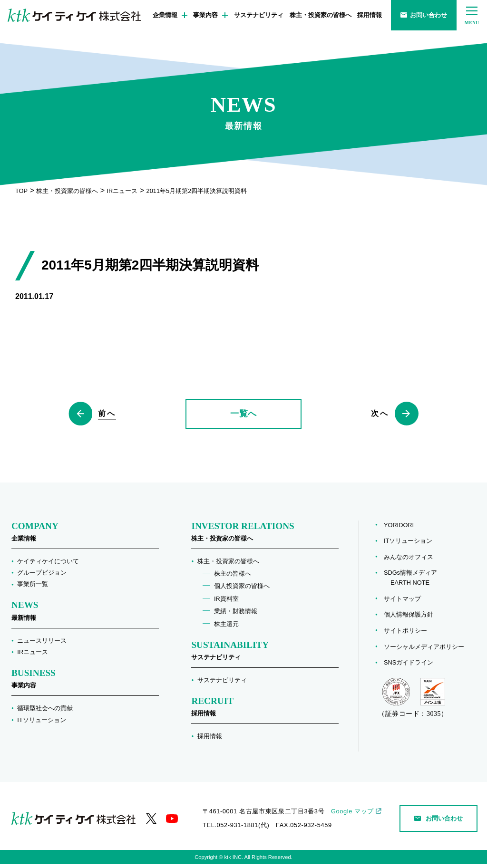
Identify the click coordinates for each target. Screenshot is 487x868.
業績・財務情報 (236, 615)
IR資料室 (226, 603)
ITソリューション (41, 723)
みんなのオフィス (409, 561)
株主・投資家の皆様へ (321, 15)
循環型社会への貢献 (45, 712)
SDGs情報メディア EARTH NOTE (410, 581)
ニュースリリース (42, 644)
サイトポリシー (405, 634)
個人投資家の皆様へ (242, 590)
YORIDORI (399, 528)
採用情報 (370, 15)
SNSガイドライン (409, 666)
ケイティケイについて (48, 564)
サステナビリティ (259, 15)
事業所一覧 (33, 588)
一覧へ (243, 415)
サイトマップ (402, 602)
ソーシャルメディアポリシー (424, 650)
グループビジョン (42, 576)
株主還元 (226, 627)
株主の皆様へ (233, 577)
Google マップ (352, 815)
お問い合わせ (424, 15)
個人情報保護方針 (409, 618)
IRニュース (33, 656)
